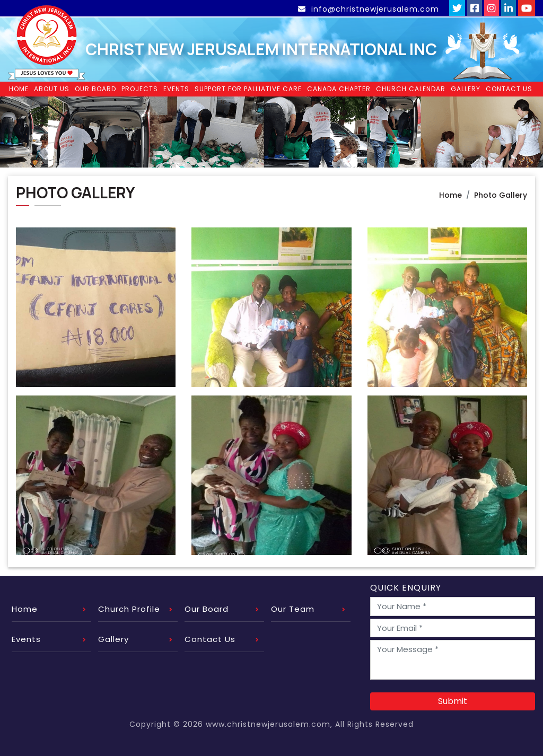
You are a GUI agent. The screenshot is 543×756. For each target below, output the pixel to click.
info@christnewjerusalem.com (369, 9)
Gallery (466, 87)
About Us (52, 87)
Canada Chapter (339, 87)
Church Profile (129, 607)
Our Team (293, 607)
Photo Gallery (501, 193)
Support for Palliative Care (248, 87)
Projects (140, 87)
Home (19, 87)
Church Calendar (411, 87)
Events (176, 87)
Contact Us (509, 87)
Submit (453, 700)
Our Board (95, 87)
